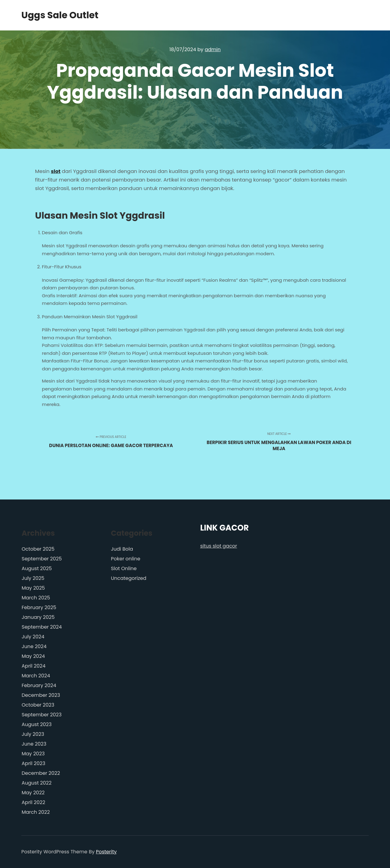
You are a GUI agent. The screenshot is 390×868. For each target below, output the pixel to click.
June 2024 (34, 646)
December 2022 (41, 773)
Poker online (126, 559)
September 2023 (42, 715)
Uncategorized (129, 578)
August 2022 (37, 783)
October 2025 (38, 549)
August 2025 (37, 568)
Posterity (106, 852)
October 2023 (38, 705)
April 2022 (33, 802)
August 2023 (37, 724)
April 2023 (34, 763)
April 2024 (34, 666)
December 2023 (41, 695)
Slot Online (124, 568)
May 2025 (33, 588)
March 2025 (36, 598)
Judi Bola (122, 549)
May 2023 (33, 754)
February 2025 (39, 607)
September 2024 (42, 627)
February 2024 (39, 685)
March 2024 (36, 676)
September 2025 (42, 559)
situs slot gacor (219, 546)
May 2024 (33, 656)
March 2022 (36, 812)
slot (56, 171)
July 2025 (33, 578)
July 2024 (33, 637)
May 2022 (33, 793)
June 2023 (34, 744)
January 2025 (38, 617)
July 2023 (33, 734)
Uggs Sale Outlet (52, 15)
